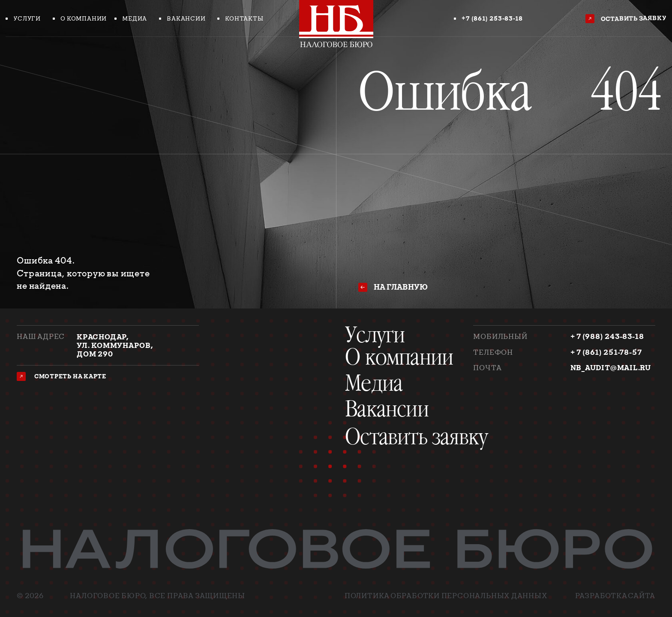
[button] (627, 19)
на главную (401, 287)
